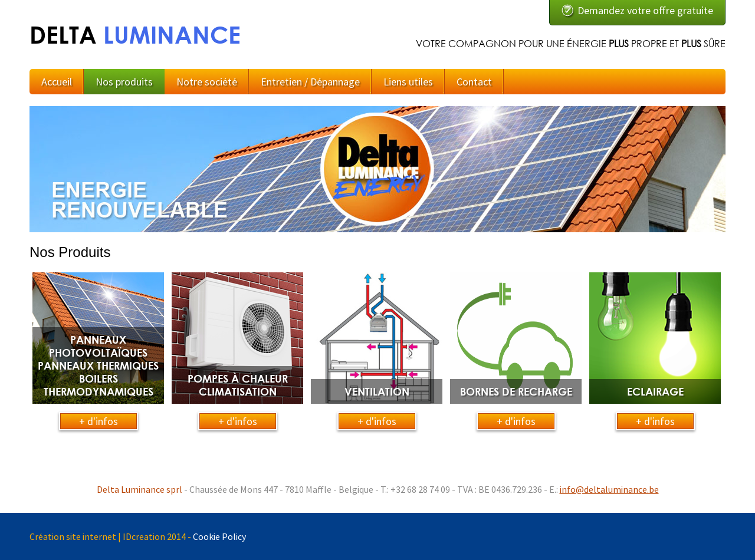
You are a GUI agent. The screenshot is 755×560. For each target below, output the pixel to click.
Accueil (57, 82)
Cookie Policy (219, 536)
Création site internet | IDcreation (97, 536)
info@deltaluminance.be (609, 489)
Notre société (207, 82)
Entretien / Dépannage (310, 82)
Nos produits (124, 82)
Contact (474, 82)
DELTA (135, 34)
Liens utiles (408, 82)
